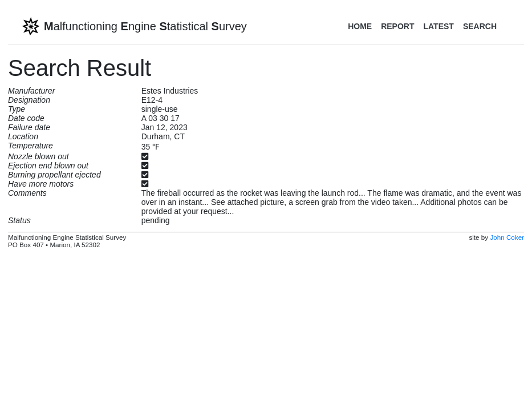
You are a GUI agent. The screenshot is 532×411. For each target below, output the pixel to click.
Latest (438, 26)
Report (397, 26)
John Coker (507, 237)
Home (360, 26)
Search (480, 26)
